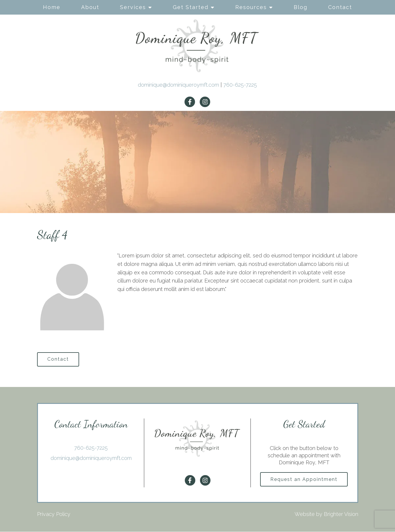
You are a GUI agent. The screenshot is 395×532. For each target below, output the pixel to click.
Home (52, 7)
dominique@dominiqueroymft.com (178, 85)
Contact (340, 7)
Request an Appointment (304, 480)
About (90, 7)
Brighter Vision (341, 515)
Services (133, 7)
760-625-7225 (240, 85)
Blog (301, 7)
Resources (251, 7)
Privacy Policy (54, 515)
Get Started (191, 7)
